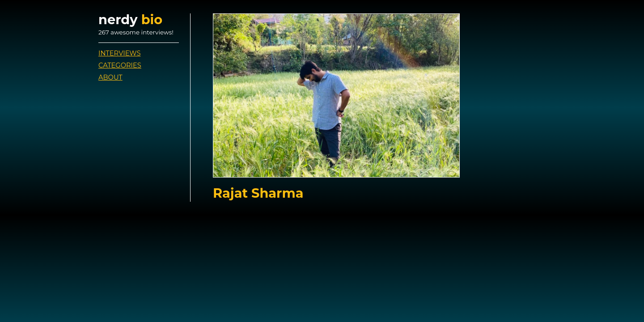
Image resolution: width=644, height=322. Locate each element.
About (110, 77)
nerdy (130, 19)
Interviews (119, 53)
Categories (120, 65)
